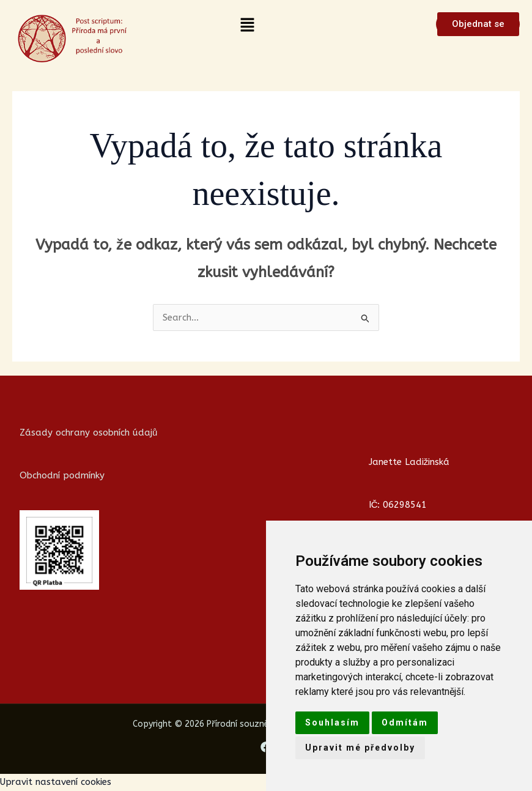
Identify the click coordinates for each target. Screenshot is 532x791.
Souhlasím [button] (332, 722)
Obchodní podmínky (62, 475)
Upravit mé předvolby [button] (360, 748)
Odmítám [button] (405, 722)
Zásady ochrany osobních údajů (88, 433)
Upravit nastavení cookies (56, 782)
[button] (248, 26)
